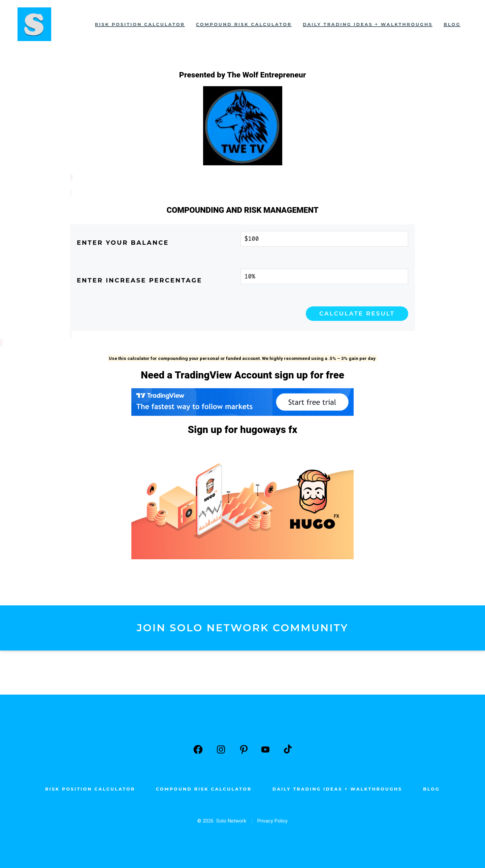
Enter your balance (123, 242)
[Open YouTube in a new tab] (265, 749)
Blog (452, 24)
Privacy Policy (272, 820)
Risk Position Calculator (140, 24)
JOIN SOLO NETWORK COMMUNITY (243, 627)
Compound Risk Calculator (244, 24)
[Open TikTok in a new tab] (287, 749)
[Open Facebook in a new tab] (198, 749)
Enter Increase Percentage (139, 280)
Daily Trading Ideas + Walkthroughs (368, 24)
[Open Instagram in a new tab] (221, 749)
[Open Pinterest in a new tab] (244, 749)
